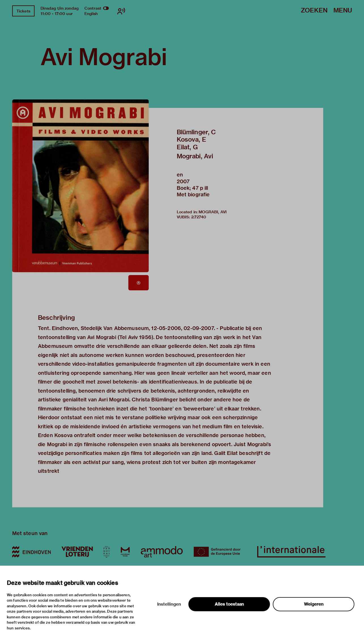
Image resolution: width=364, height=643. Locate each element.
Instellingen (169, 604)
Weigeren (314, 604)
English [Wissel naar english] (91, 14)
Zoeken (314, 11)
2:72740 (199, 217)
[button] (80, 186)
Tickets (23, 11)
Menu (343, 11)
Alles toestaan (229, 604)
